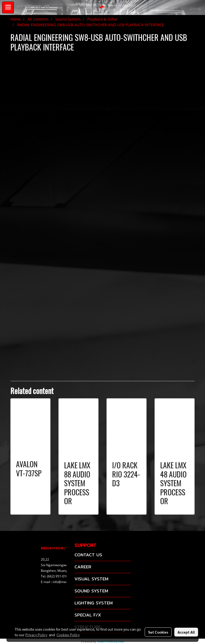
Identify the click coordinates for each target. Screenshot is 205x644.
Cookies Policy (68, 635)
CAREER (83, 567)
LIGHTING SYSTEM (94, 603)
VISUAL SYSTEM (91, 579)
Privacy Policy (36, 635)
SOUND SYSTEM (91, 591)
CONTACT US (88, 555)
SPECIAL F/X (88, 615)
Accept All (186, 632)
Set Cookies (158, 632)
